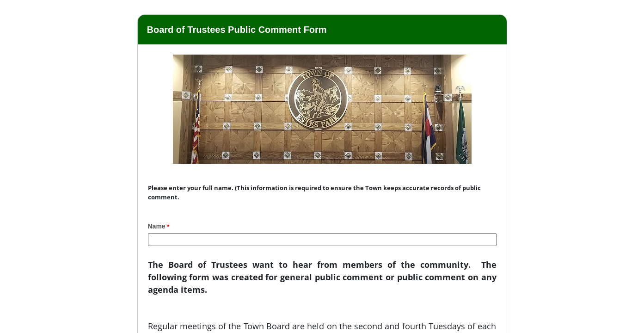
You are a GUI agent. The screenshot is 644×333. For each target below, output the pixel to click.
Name (157, 226)
